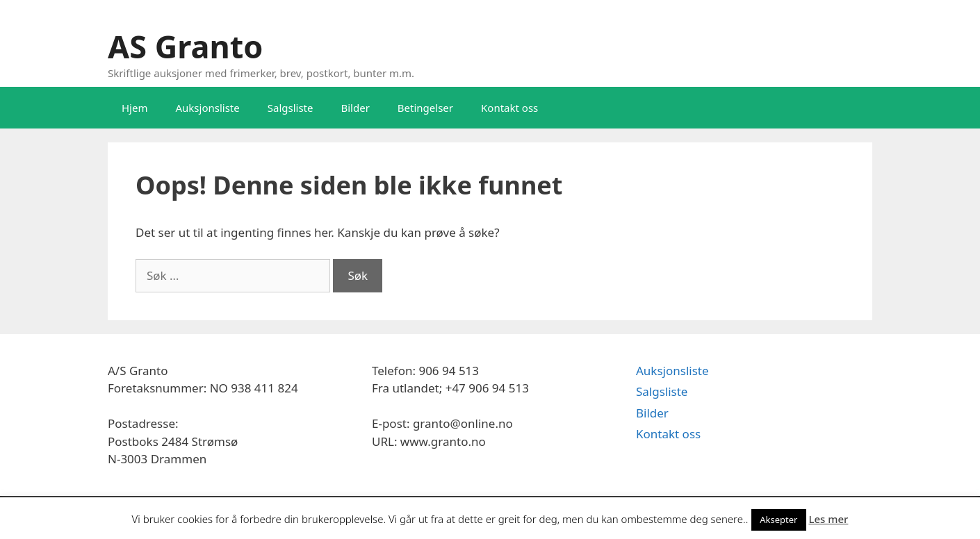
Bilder (355, 108)
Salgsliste (291, 108)
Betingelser (425, 108)
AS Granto (185, 46)
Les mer (828, 519)
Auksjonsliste (207, 108)
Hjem (134, 108)
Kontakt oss (509, 108)
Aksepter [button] (778, 520)
